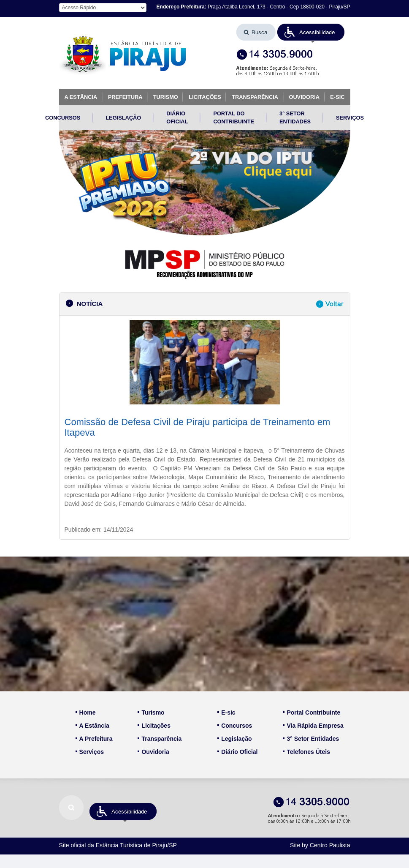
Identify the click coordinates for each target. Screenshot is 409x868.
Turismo (151, 712)
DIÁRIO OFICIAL (177, 117)
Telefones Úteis (306, 752)
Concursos (235, 726)
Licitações (154, 726)
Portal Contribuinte (311, 712)
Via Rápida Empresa (313, 726)
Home (86, 712)
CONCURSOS (63, 118)
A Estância (92, 726)
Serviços (90, 752)
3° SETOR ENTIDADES (295, 117)
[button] (311, 32)
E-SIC (337, 97)
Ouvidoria (153, 752)
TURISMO (166, 97)
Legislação (234, 739)
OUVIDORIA (304, 97)
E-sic (226, 712)
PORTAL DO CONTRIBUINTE (234, 117)
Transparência (160, 739)
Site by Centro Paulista (320, 845)
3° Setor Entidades (311, 739)
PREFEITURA (125, 97)
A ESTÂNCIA (81, 97)
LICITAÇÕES (205, 97)
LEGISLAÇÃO (123, 118)
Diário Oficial (237, 752)
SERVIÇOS (350, 118)
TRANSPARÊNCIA (255, 97)
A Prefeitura (94, 739)
